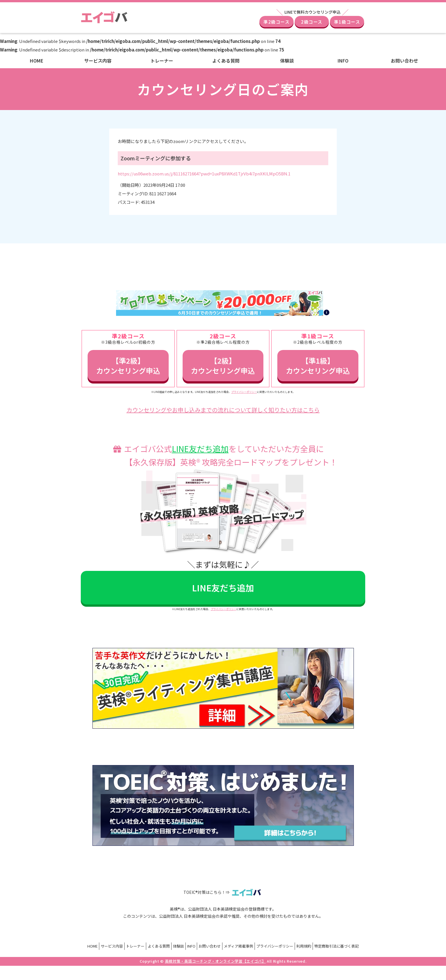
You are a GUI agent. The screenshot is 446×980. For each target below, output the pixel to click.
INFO (343, 61)
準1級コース (347, 22)
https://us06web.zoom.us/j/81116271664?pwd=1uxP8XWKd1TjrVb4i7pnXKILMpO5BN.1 (204, 174)
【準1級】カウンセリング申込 (318, 365)
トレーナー (162, 61)
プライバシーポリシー (244, 392)
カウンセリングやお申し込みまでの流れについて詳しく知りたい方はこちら (223, 410)
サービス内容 (98, 61)
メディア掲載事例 (239, 946)
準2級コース (276, 22)
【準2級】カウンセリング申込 (128, 365)
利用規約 (304, 946)
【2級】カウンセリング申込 (223, 365)
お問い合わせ (404, 61)
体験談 (287, 61)
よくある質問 (226, 61)
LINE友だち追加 (200, 449)
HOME (37, 61)
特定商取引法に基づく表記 (336, 946)
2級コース (312, 22)
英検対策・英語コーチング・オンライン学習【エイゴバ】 (215, 961)
